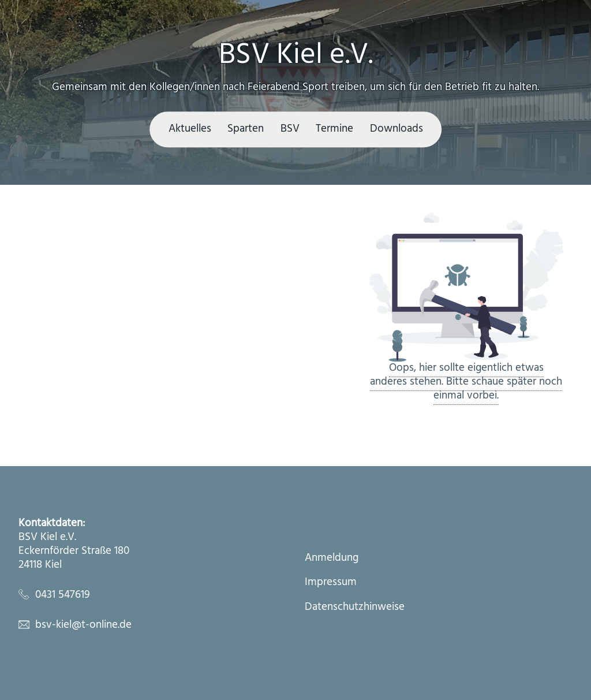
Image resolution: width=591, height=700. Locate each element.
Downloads (397, 129)
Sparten (246, 129)
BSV (290, 129)
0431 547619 (63, 595)
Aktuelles (190, 129)
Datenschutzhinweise (355, 608)
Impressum (331, 583)
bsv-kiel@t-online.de (83, 625)
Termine (334, 129)
